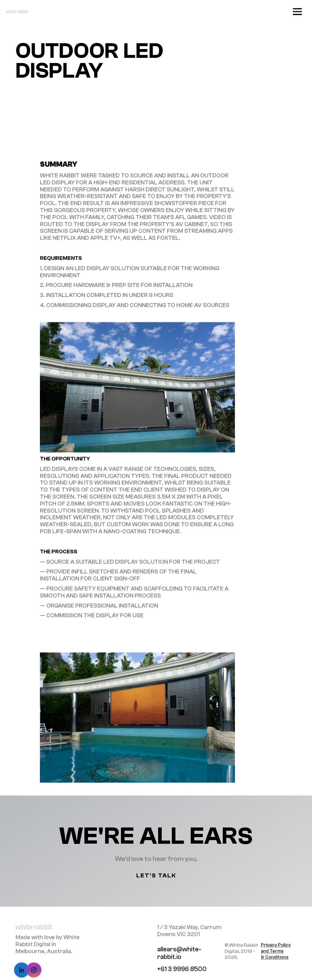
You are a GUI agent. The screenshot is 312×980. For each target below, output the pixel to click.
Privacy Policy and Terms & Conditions (276, 955)
